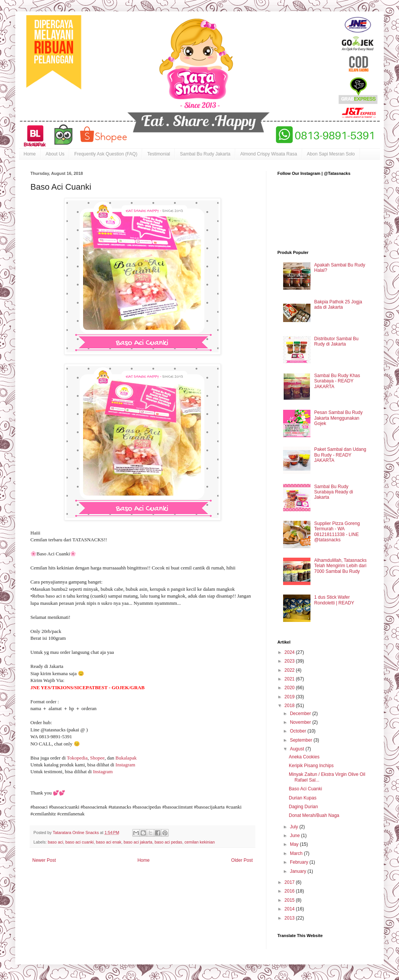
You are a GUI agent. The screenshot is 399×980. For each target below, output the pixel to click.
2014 (290, 909)
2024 (290, 652)
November (301, 722)
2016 (290, 891)
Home (30, 154)
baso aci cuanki (79, 842)
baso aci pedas (169, 842)
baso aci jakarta (138, 842)
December (301, 714)
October (299, 731)
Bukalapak (127, 758)
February (300, 862)
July (295, 827)
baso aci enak (108, 842)
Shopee (97, 758)
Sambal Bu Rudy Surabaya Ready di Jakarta (334, 492)
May (295, 844)
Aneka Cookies (304, 757)
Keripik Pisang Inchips (311, 766)
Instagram (126, 765)
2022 (290, 670)
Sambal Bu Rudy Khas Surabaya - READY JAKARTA (337, 381)
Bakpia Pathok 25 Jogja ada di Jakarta (338, 304)
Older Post (242, 860)
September (302, 740)
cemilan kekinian (199, 842)
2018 (290, 706)
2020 (290, 688)
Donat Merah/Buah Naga (314, 815)
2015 (290, 900)
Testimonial (158, 154)
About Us (55, 154)
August (298, 749)
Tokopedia (77, 758)
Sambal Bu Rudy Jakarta (205, 154)
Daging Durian (303, 807)
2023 (290, 661)
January (299, 871)
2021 (290, 679)
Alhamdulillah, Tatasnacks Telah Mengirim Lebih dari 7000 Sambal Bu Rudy (340, 566)
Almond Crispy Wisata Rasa (268, 154)
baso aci (55, 842)
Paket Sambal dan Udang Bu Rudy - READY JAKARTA (340, 455)
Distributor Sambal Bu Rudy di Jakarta (336, 341)
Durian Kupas (303, 798)
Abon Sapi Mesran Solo (331, 154)
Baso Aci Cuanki (305, 789)
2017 (290, 882)
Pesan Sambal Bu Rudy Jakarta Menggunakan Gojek (338, 418)
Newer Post (44, 860)
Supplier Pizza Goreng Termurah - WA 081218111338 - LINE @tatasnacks (337, 532)
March (297, 853)
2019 (290, 697)
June (295, 836)
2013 (290, 918)
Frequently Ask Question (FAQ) (106, 154)
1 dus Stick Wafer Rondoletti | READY (334, 600)
